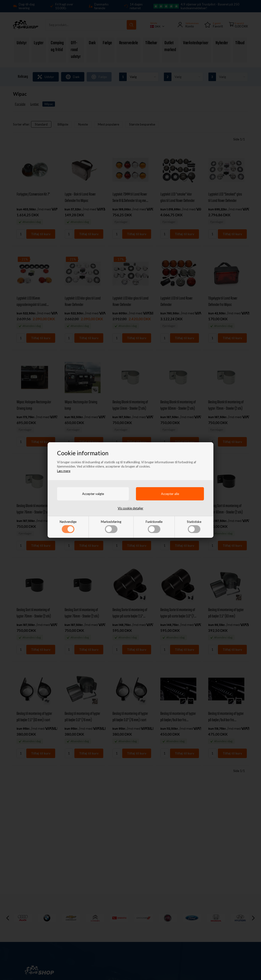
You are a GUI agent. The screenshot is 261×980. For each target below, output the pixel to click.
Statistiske (194, 526)
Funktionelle (154, 526)
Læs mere (64, 471)
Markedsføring (111, 526)
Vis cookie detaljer (130, 508)
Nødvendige (68, 526)
